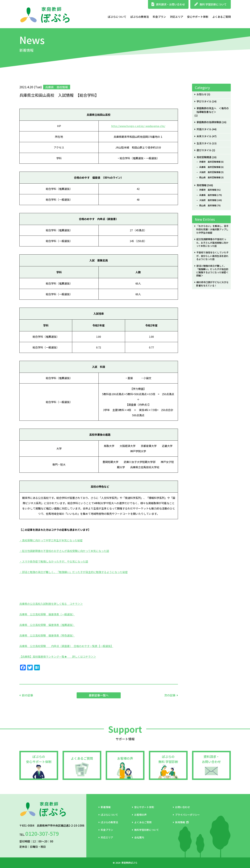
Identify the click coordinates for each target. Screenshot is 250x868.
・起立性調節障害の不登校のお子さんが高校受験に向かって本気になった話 (64, 551)
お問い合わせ (181, 807)
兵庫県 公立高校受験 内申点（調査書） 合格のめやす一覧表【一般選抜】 (66, 646)
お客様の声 (125, 758)
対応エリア (177, 17)
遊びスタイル (204, 150)
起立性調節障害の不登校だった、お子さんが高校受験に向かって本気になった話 (212, 243)
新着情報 (105, 807)
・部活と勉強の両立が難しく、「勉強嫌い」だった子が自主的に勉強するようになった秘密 (74, 572)
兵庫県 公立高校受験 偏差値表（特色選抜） (47, 635)
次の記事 (170, 695)
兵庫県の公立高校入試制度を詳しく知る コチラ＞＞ (51, 604)
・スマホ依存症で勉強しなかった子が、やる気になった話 (54, 561)
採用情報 (181, 822)
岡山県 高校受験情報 (210, 177)
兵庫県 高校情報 (208, 195)
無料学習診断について (146, 830)
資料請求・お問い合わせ (168, 4)
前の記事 (27, 695)
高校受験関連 (204, 157)
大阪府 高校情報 (208, 200)
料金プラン (159, 17)
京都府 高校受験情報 (210, 162)
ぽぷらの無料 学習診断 (168, 759)
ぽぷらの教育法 (140, 17)
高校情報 (202, 185)
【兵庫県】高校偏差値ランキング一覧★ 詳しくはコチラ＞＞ (58, 657)
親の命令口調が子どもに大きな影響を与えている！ (212, 284)
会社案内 (138, 837)
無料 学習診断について (210, 4)
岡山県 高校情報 (208, 205)
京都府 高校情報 (208, 190)
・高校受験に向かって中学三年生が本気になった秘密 (51, 540)
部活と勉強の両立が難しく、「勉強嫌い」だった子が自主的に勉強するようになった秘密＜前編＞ (212, 271)
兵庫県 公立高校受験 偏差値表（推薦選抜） (47, 625)
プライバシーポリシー (186, 815)
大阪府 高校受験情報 (210, 172)
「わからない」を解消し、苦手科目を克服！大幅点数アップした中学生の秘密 (212, 229)
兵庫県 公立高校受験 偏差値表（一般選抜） (47, 614)
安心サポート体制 (198, 17)
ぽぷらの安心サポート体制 (39, 759)
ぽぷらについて (117, 17)
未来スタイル (204, 136)
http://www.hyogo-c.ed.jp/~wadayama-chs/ (138, 126)
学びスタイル (204, 101)
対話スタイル (204, 129)
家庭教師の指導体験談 (209, 122)
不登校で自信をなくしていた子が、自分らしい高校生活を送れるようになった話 (212, 256)
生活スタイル (204, 143)
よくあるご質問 (222, 17)
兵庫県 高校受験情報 (210, 167)
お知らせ (202, 94)
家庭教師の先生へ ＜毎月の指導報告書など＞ (213, 110)
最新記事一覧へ (99, 695)
